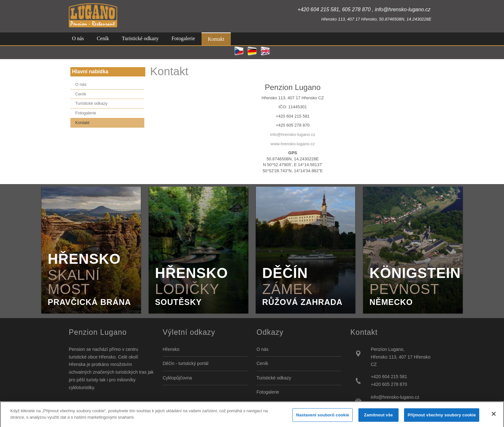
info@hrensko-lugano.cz (292, 134)
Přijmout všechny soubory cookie (442, 418)
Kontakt (169, 71)
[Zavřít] (494, 416)
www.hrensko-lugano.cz (293, 144)
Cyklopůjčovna (177, 378)
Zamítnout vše (378, 418)
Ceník (262, 363)
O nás (262, 349)
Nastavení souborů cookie (323, 418)
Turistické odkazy (274, 378)
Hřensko (171, 349)
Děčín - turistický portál (185, 363)
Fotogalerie (268, 392)
